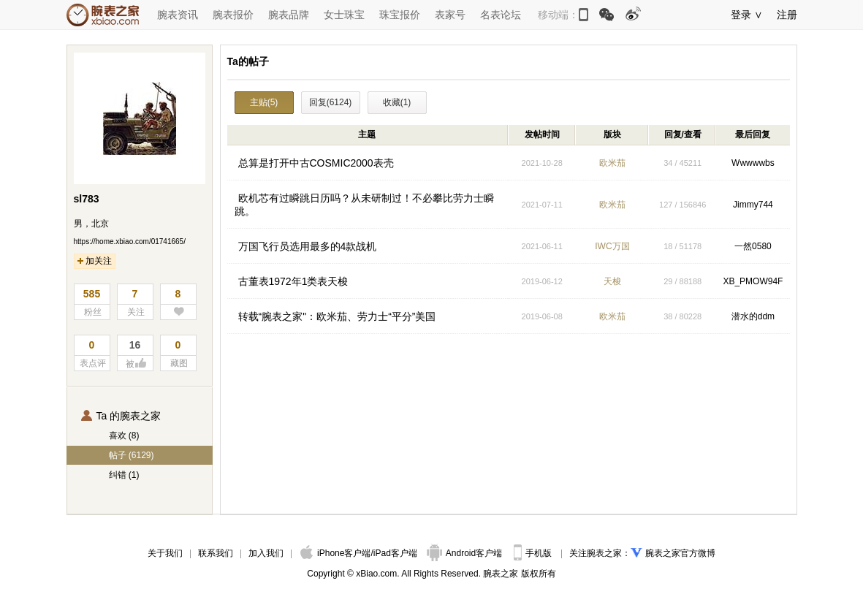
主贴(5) (264, 102)
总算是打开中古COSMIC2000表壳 (316, 163)
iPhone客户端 (335, 553)
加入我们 (266, 553)
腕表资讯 (178, 15)
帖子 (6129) (132, 455)
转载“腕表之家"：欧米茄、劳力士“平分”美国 (337, 316)
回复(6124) (331, 102)
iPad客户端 (395, 553)
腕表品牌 (289, 15)
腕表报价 (233, 15)
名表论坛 (501, 15)
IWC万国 (612, 246)
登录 (741, 15)
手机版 (534, 553)
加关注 (95, 261)
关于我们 (165, 553)
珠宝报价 (400, 15)
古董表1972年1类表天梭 (293, 281)
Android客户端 (466, 553)
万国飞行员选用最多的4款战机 (308, 246)
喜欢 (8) (124, 436)
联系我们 (216, 553)
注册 (787, 15)
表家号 (450, 15)
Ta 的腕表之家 (121, 416)
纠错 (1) (124, 475)
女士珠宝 (344, 15)
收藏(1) (397, 102)
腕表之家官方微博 (680, 553)
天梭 (612, 281)
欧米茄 (612, 163)
